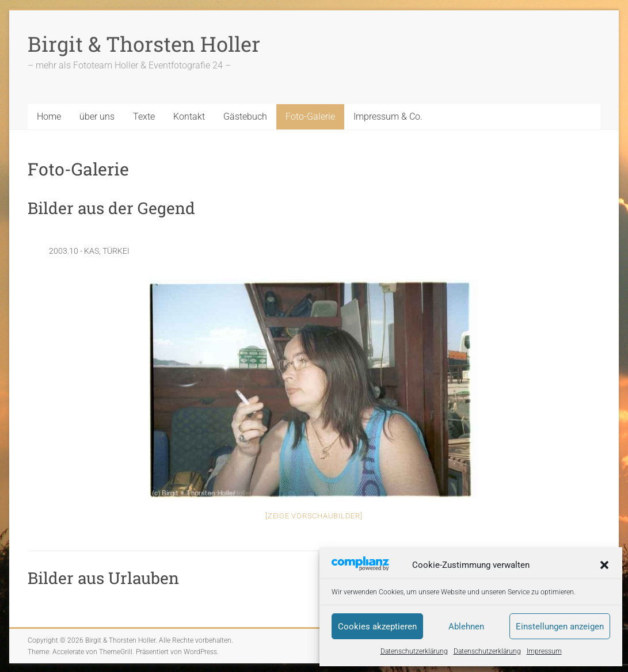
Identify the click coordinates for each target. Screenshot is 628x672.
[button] (604, 565)
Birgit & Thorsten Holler (144, 44)
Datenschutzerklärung (414, 651)
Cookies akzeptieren (377, 627)
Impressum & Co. (388, 117)
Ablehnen (466, 627)
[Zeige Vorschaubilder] (314, 516)
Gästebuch (245, 117)
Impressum (544, 651)
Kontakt (189, 117)
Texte (144, 117)
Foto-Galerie (310, 117)
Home (49, 117)
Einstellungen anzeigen (560, 627)
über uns (97, 117)
